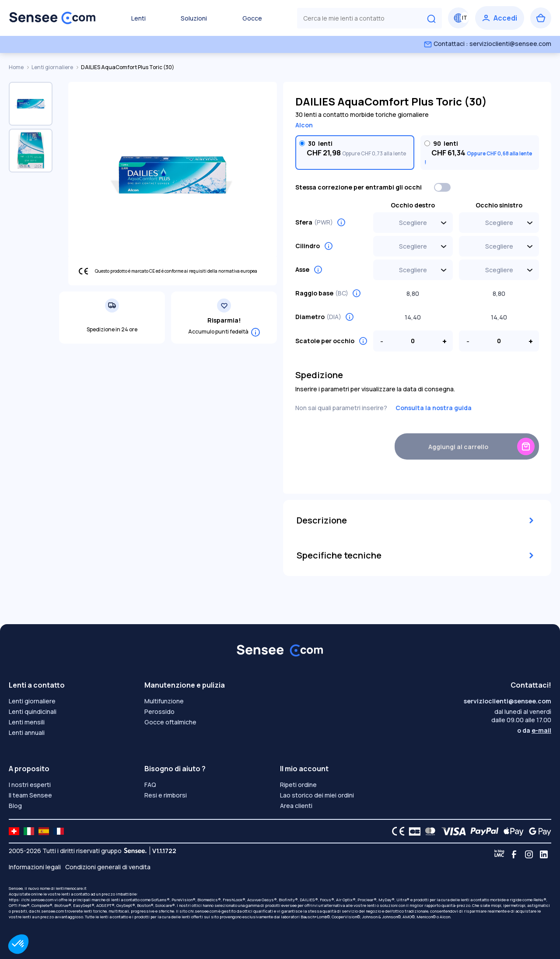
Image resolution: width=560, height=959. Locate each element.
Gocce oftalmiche (170, 722)
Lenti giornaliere (53, 67)
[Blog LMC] (499, 854)
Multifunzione (164, 701)
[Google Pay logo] (538, 831)
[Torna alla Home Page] (52, 18)
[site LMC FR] (59, 831)
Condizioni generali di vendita (108, 867)
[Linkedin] (544, 854)
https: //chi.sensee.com (31, 900)
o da (534, 730)
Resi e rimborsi (166, 795)
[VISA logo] (451, 831)
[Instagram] (529, 854)
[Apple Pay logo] (511, 831)
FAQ (150, 785)
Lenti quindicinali (33, 711)
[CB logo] (412, 831)
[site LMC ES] (44, 831)
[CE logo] (396, 831)
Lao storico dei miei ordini (317, 795)
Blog (15, 806)
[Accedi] (500, 18)
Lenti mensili (27, 722)
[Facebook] (514, 854)
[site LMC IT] (29, 831)
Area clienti (296, 806)
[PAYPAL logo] (483, 831)
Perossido (159, 711)
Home (17, 67)
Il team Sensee (30, 795)
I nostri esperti (30, 785)
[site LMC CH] (14, 831)
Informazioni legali (35, 867)
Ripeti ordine (298, 785)
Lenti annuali (27, 732)
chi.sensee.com (49, 911)
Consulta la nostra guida (434, 408)
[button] (18, 944)
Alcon (304, 125)
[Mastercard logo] (429, 831)
